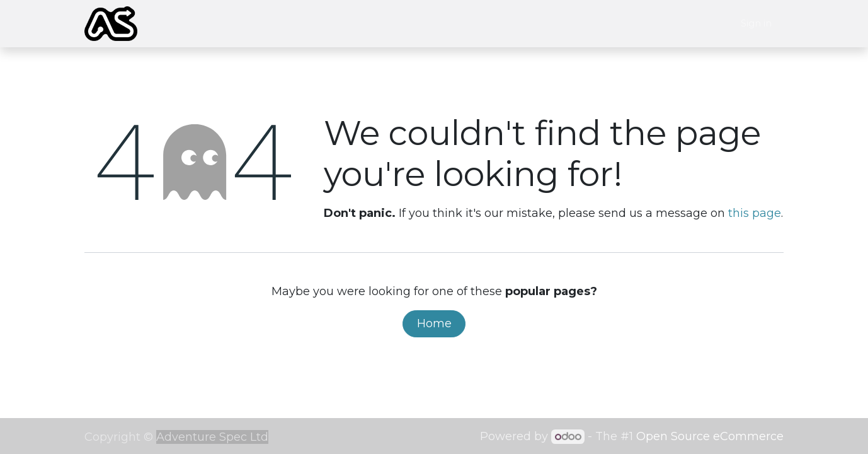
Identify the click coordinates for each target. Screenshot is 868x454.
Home (434, 323)
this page (755, 213)
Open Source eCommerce (710, 436)
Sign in (756, 23)
